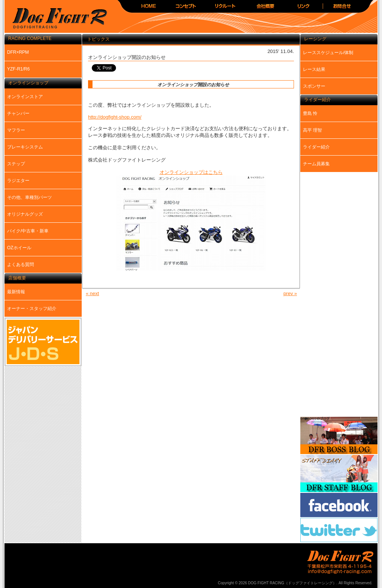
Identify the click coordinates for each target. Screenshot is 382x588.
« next (92, 293)
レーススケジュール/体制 (328, 53)
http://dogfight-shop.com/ (115, 117)
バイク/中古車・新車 (28, 231)
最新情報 (16, 292)
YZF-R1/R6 (18, 69)
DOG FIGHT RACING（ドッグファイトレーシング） (57, 19)
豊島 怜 (310, 113)
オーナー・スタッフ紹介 (32, 309)
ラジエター (18, 181)
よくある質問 (21, 265)
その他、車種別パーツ (29, 197)
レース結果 (314, 69)
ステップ (16, 164)
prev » (290, 293)
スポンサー (314, 86)
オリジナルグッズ (25, 214)
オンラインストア (25, 97)
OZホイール (19, 248)
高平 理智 (312, 130)
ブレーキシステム (25, 147)
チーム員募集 (316, 164)
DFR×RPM (18, 52)
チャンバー (18, 113)
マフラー (16, 130)
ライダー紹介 (316, 147)
